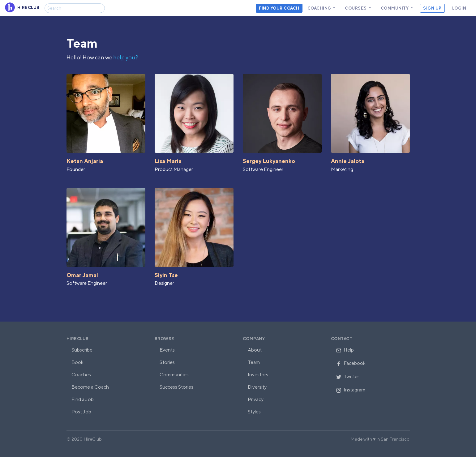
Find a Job (83, 399)
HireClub (78, 339)
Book (77, 362)
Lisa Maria (168, 161)
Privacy (256, 399)
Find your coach (279, 8)
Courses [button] (356, 8)
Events (167, 350)
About (255, 350)
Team (254, 362)
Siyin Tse (166, 275)
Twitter (347, 376)
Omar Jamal (82, 275)
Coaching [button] (320, 8)
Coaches (81, 375)
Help (345, 350)
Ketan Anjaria (85, 161)
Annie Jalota (348, 161)
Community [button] (395, 8)
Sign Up (432, 8)
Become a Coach (90, 387)
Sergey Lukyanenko (269, 161)
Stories (167, 362)
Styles (254, 412)
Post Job (81, 412)
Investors (258, 375)
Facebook (351, 363)
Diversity (257, 387)
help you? (126, 57)
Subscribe (82, 350)
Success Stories (176, 387)
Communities (174, 375)
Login (459, 8)
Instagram (351, 390)
